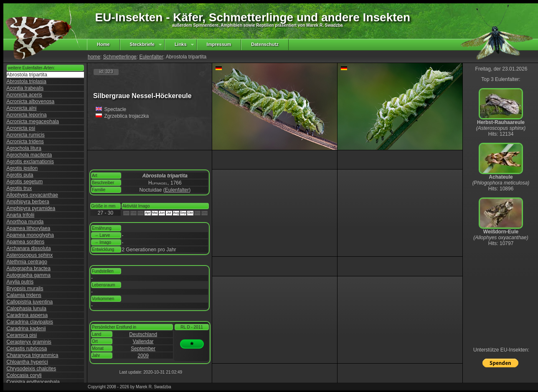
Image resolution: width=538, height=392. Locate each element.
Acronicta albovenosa (31, 101)
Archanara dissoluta (29, 248)
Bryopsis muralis (25, 288)
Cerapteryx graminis (29, 342)
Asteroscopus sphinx (30, 255)
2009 (143, 356)
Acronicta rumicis (26, 135)
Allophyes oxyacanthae (32, 195)
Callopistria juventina (30, 302)
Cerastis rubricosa (27, 349)
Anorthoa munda (25, 222)
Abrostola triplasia (27, 81)
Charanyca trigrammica (33, 355)
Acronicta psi (21, 128)
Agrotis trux (19, 188)
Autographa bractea (29, 268)
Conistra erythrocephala (33, 382)
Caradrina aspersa (27, 315)
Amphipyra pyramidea (31, 208)
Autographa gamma (29, 275)
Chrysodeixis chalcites (32, 369)
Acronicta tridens (25, 142)
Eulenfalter (151, 57)
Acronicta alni (22, 108)
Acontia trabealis (25, 88)
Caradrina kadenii (26, 329)
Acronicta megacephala (33, 121)
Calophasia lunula (27, 309)
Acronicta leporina (27, 115)
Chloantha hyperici (27, 362)
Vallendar (143, 341)
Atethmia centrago (27, 262)
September (143, 349)
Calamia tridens (24, 295)
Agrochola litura (24, 148)
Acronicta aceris (24, 95)
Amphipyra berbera (28, 202)
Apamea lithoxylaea (29, 228)
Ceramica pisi (22, 335)
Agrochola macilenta (29, 155)
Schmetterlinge (120, 57)
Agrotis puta (20, 175)
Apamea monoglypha (30, 235)
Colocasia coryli (24, 375)
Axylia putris (20, 282)
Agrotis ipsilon (22, 168)
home (94, 57)
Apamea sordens (26, 242)
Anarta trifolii (21, 215)
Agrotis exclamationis (30, 162)
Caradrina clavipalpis (30, 322)
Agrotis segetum (25, 182)
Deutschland (143, 334)
